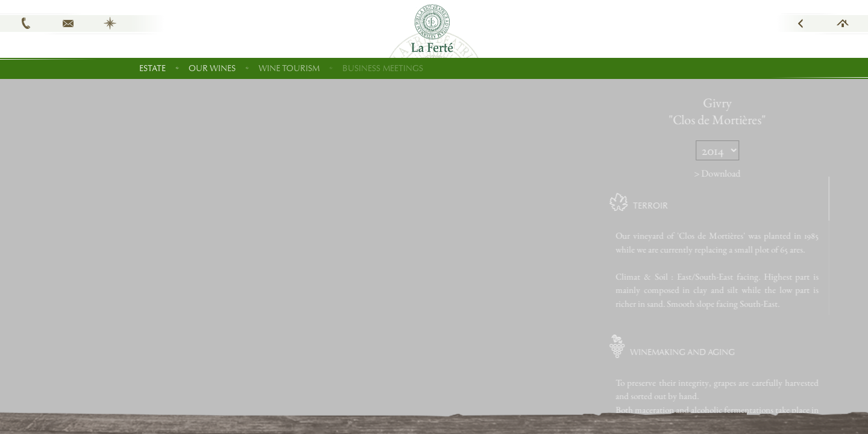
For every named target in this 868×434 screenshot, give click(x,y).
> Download (750, 173)
